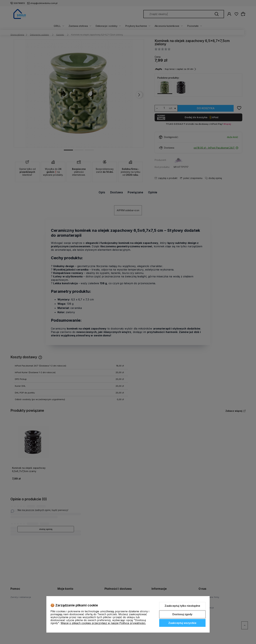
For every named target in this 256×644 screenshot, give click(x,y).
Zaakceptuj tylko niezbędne (182, 606)
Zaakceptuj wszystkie (182, 623)
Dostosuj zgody (182, 614)
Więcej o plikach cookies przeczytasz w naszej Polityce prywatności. (103, 623)
